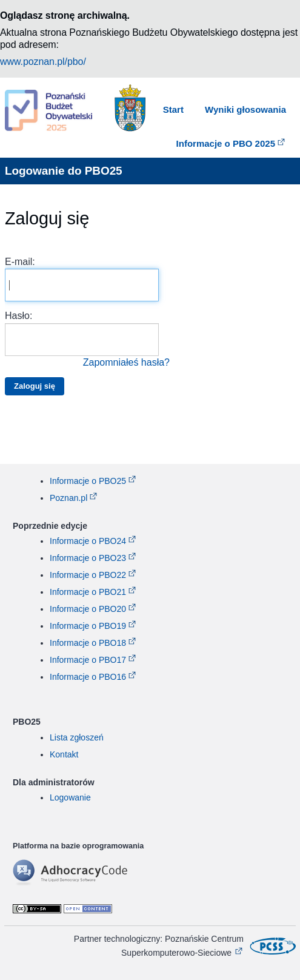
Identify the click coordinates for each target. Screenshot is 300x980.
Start (173, 109)
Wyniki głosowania (245, 109)
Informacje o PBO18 (88, 643)
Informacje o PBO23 (88, 558)
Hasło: (87, 340)
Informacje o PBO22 (88, 575)
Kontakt (64, 754)
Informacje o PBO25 (88, 481)
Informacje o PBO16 (88, 677)
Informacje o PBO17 (88, 660)
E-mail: (82, 279)
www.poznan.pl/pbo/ (43, 62)
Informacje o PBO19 (88, 626)
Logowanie (70, 797)
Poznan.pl (68, 498)
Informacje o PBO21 (88, 592)
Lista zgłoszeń (77, 737)
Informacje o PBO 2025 (226, 143)
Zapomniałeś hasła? (126, 362)
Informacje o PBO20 (88, 609)
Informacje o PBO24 (88, 541)
